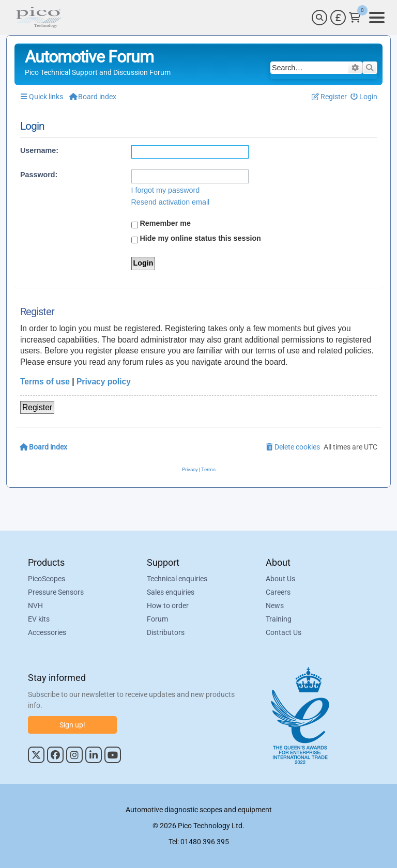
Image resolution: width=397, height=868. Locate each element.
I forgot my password (166, 190)
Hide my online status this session (196, 239)
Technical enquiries (177, 579)
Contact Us (284, 633)
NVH (35, 606)
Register (37, 407)
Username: (39, 150)
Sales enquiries (171, 593)
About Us (280, 579)
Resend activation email (171, 202)
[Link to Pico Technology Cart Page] (355, 18)
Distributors (166, 633)
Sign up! (72, 725)
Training (279, 619)
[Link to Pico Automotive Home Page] (37, 18)
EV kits (39, 619)
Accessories (47, 633)
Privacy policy (104, 382)
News (275, 606)
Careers (278, 593)
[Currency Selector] (338, 18)
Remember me (161, 224)
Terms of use (45, 382)
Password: (39, 175)
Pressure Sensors (56, 593)
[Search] (319, 18)
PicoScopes (47, 579)
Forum (157, 619)
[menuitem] (364, 97)
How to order (168, 606)
